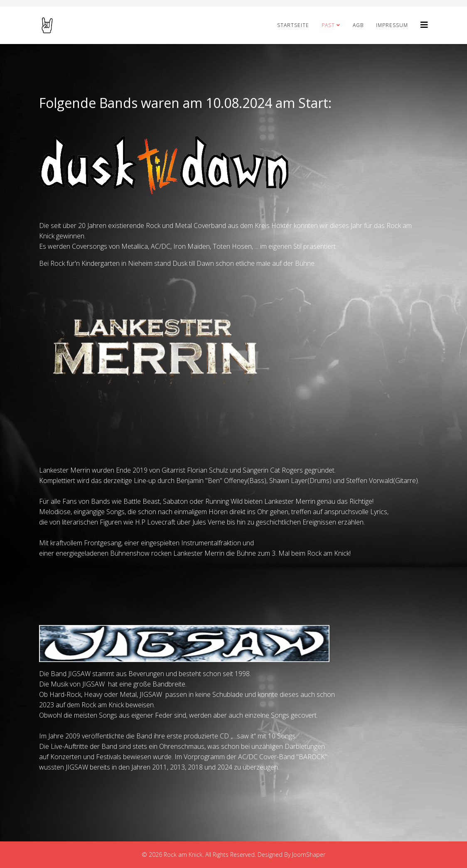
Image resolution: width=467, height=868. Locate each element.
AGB (358, 25)
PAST (328, 25)
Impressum (392, 25)
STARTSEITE (293, 25)
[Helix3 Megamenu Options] (424, 25)
